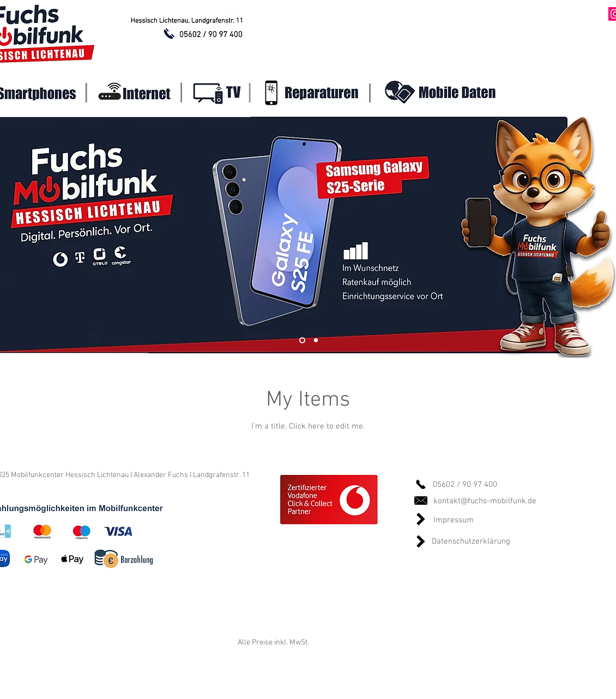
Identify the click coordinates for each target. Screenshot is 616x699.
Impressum (454, 520)
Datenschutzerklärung (471, 541)
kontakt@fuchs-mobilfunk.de (485, 501)
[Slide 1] (302, 341)
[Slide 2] (316, 341)
